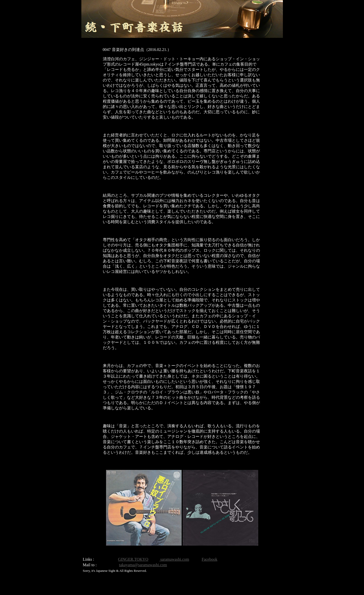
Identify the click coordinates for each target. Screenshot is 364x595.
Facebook (210, 559)
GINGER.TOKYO (133, 559)
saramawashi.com (174, 559)
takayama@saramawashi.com (143, 565)
